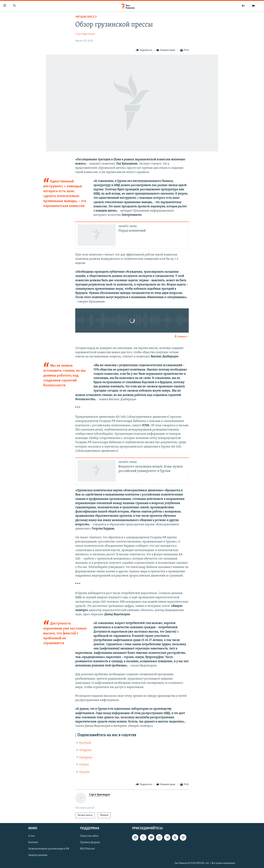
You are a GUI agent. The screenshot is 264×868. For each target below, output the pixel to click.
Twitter (84, 765)
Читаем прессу (86, 17)
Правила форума (90, 842)
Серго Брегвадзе (85, 34)
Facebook (85, 743)
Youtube (85, 772)
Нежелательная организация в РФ (49, 849)
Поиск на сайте (89, 836)
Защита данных (38, 855)
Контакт (33, 842)
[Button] (144, 50)
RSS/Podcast (87, 849)
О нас (32, 836)
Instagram (86, 757)
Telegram (85, 750)
